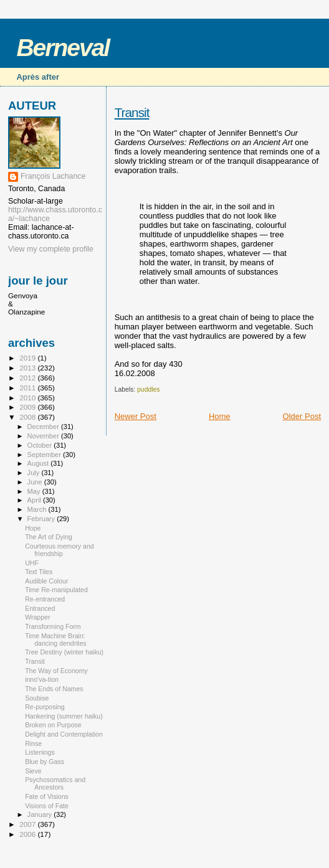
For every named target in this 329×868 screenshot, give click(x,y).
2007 (28, 824)
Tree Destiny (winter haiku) (64, 652)
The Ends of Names (54, 689)
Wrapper (37, 617)
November (44, 436)
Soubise (37, 698)
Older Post (302, 416)
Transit (132, 112)
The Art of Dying (49, 537)
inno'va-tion (42, 679)
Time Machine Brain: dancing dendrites (56, 639)
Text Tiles (39, 572)
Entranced (40, 608)
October (41, 445)
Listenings (40, 752)
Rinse (33, 743)
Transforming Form (53, 626)
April (35, 500)
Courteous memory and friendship (60, 550)
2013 (28, 368)
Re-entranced (45, 599)
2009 (28, 407)
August (39, 463)
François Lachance (53, 176)
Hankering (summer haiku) (64, 716)
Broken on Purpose (53, 725)
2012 (28, 378)
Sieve (33, 771)
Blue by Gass (45, 762)
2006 (28, 834)
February (42, 519)
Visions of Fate (47, 806)
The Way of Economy (56, 671)
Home (220, 416)
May (35, 491)
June (36, 482)
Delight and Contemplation (64, 734)
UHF (32, 563)
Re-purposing (45, 707)
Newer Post (136, 416)
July (35, 473)
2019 (28, 358)
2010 (28, 398)
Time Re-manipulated (56, 590)
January (41, 814)
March (38, 509)
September (45, 455)
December (44, 427)
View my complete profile (51, 249)
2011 (28, 388)
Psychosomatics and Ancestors (55, 783)
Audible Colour (46, 581)
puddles (148, 389)
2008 (28, 417)
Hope (33, 528)
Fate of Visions (47, 796)
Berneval (63, 48)
